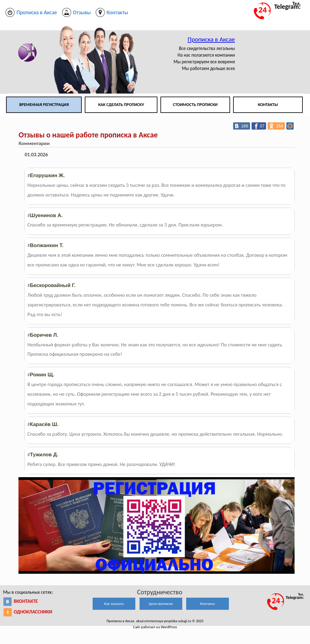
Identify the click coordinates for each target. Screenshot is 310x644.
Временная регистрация (44, 105)
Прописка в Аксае (211, 39)
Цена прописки (161, 604)
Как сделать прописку (121, 105)
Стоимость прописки (195, 105)
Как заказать (114, 604)
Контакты (268, 105)
